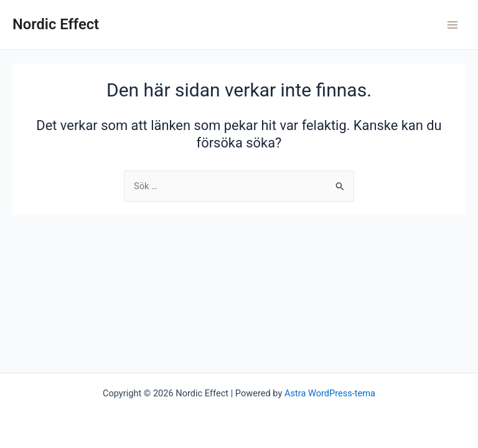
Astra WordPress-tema (330, 393)
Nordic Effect (56, 24)
